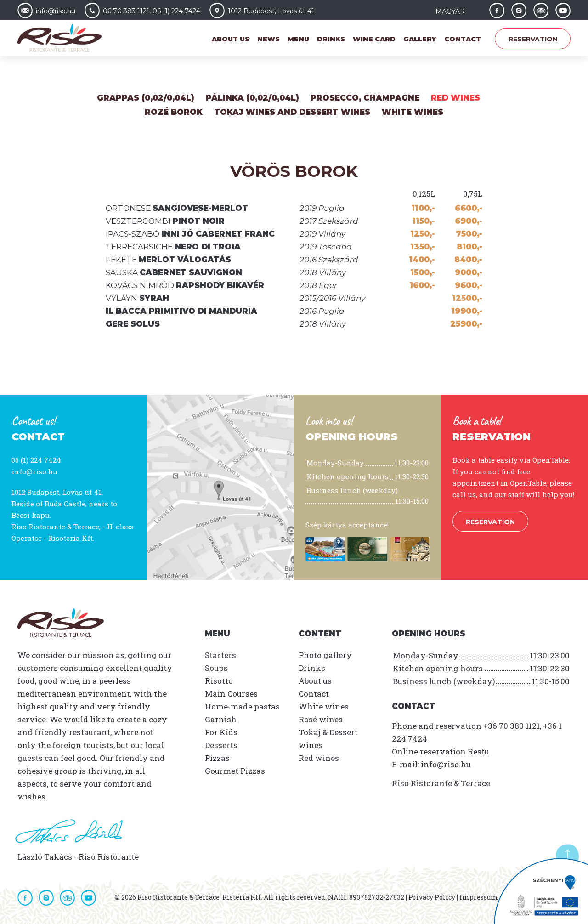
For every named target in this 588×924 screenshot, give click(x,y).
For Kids (221, 732)
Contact (463, 39)
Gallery (420, 39)
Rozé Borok (174, 112)
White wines (413, 112)
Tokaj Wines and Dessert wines (292, 112)
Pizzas (217, 758)
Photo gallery (325, 655)
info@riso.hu (34, 471)
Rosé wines (321, 719)
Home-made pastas (242, 706)
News (269, 39)
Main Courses (231, 694)
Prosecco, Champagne (365, 98)
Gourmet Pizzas (235, 771)
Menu (298, 39)
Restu (478, 751)
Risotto (219, 681)
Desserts (221, 745)
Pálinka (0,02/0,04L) (252, 98)
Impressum (479, 897)
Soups (216, 668)
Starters (220, 655)
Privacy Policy (432, 897)
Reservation (533, 39)
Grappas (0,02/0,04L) (146, 98)
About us (231, 39)
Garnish (221, 719)
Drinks (331, 39)
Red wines (455, 98)
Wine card (374, 39)
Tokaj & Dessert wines (328, 739)
